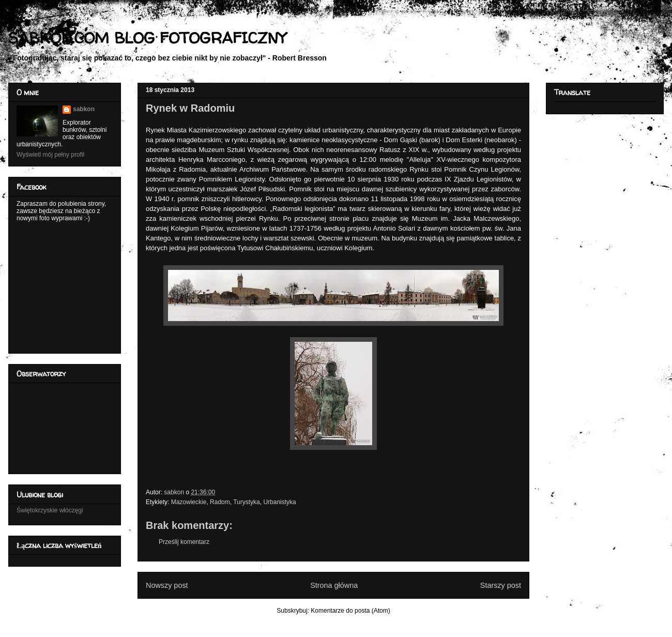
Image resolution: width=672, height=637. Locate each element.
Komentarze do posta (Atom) (350, 611)
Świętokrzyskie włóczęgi (50, 510)
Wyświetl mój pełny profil (50, 155)
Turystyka (247, 502)
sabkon (84, 109)
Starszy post (501, 585)
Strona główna (334, 585)
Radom (220, 502)
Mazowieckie (189, 502)
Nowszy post (167, 585)
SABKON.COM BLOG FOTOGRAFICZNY (147, 37)
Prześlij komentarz (184, 542)
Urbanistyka (279, 502)
